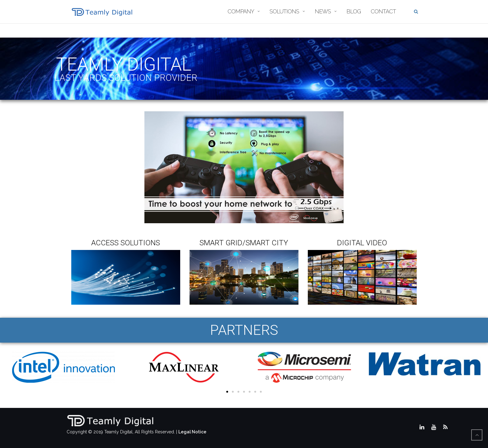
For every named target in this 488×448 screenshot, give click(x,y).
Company (241, 11)
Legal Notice (192, 432)
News (323, 11)
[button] (227, 392)
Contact (383, 11)
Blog (354, 11)
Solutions (284, 11)
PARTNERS (244, 330)
